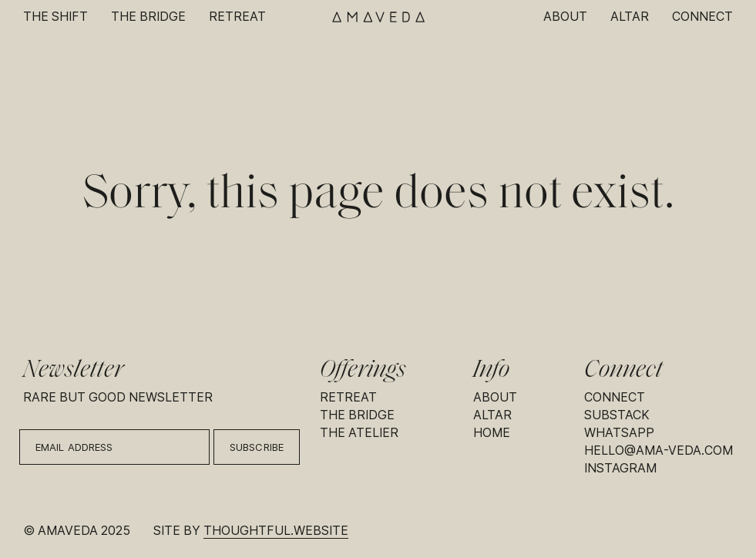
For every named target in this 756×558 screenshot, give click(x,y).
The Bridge (148, 17)
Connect (702, 17)
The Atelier (359, 433)
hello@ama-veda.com (659, 450)
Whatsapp (619, 433)
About (565, 17)
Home (492, 433)
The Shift (55, 17)
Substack (617, 415)
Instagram (620, 468)
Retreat (237, 17)
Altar (630, 17)
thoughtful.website (276, 531)
